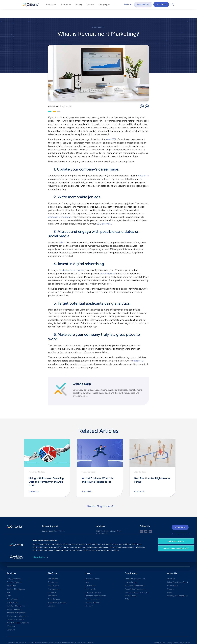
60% (61, 233)
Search (173, 5)
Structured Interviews (16, 597)
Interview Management (16, 604)
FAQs (127, 590)
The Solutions (53, 576)
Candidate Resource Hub (135, 570)
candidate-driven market (71, 261)
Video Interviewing (14, 600)
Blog (87, 573)
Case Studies (91, 576)
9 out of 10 (138, 351)
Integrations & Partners (57, 593)
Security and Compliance (177, 587)
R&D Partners (173, 576)
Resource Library (92, 570)
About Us (171, 570)
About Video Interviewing (135, 580)
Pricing (79, 5)
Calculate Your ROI (93, 583)
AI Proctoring (12, 593)
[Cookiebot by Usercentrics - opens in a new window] (16, 639)
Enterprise (52, 583)
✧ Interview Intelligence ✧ (18, 607)
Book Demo (161, 4)
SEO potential (104, 214)
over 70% (111, 130)
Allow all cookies (176, 623)
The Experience (54, 580)
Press (169, 583)
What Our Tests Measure (96, 587)
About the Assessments (135, 576)
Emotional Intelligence (16, 580)
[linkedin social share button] (141, 523)
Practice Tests (131, 587)
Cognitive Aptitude (14, 573)
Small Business (54, 590)
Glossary (89, 597)
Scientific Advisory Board (178, 573)
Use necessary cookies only (176, 630)
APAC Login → (178, 538)
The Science (53, 573)
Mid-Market (53, 587)
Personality (11, 576)
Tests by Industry (93, 590)
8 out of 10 (143, 166)
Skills (9, 587)
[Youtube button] (150, 523)
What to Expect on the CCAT (137, 583)
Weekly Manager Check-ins (18, 614)
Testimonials (91, 580)
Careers (170, 580)
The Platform (53, 570)
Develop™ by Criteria (15, 610)
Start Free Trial (143, 5)
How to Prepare (131, 573)
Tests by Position (92, 593)
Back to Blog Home (98, 497)
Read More (34, 483)
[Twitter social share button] (146, 523)
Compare (52, 597)
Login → (175, 533)
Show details (39, 639)
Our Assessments (14, 570)
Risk (8, 583)
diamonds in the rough (60, 208)
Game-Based (12, 590)
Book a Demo (180, 518)
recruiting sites (107, 264)
